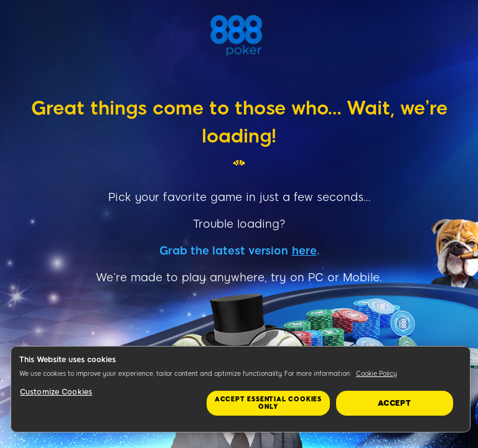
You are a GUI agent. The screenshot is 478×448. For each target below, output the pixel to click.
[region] (241, 389)
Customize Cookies (56, 392)
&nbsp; (1, 380)
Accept (395, 403)
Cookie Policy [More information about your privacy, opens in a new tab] (377, 374)
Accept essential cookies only (268, 403)
